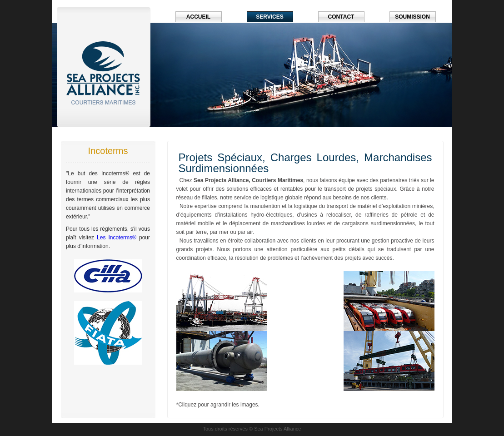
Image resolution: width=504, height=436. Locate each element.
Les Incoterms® (118, 238)
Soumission (412, 17)
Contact (341, 17)
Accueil (198, 17)
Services (269, 17)
